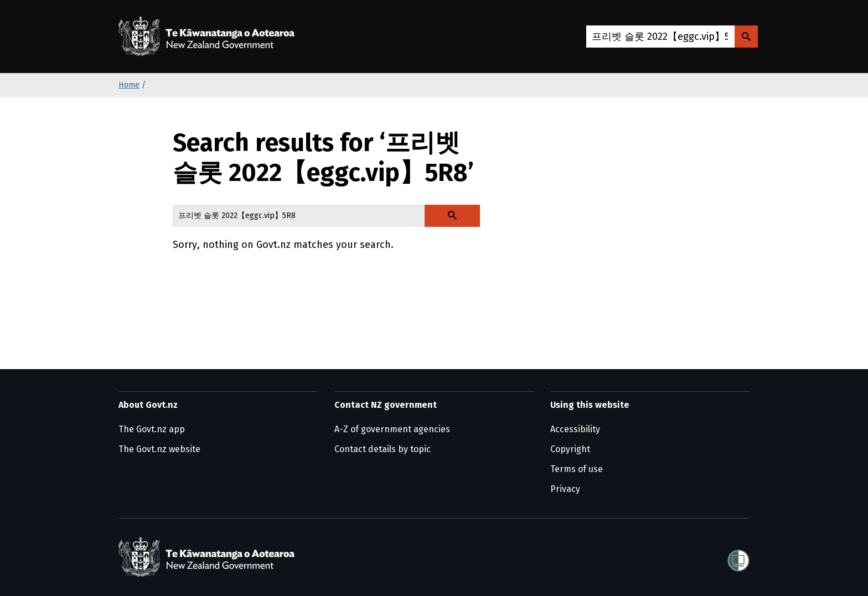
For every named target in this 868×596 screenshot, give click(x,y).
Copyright (570, 449)
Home (129, 85)
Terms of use (577, 469)
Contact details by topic (383, 449)
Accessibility (575, 429)
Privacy (565, 489)
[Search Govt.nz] (746, 37)
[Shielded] (738, 557)
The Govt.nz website (159, 449)
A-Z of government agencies (392, 429)
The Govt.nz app (152, 429)
